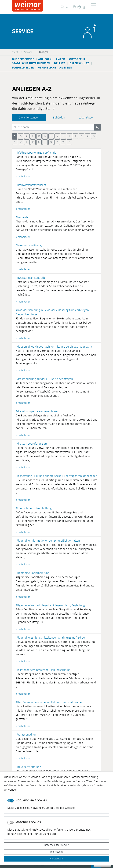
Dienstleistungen (29, 118)
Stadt (15, 52)
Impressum (56, 852)
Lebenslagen (86, 118)
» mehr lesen (23, 177)
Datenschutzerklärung (56, 845)
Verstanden (56, 859)
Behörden (59, 118)
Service (28, 52)
